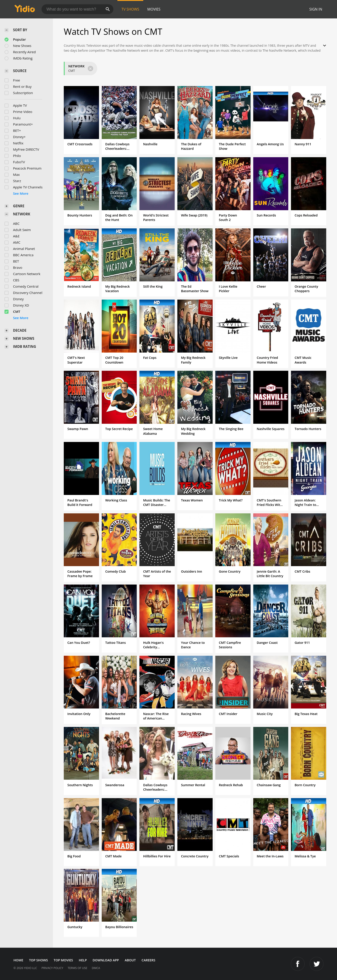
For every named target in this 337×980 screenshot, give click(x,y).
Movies (154, 9)
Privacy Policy (52, 968)
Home (18, 960)
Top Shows (38, 960)
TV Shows (130, 9)
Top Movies (63, 960)
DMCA (96, 968)
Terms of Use (77, 968)
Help (83, 960)
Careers (149, 960)
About (130, 960)
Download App (106, 960)
